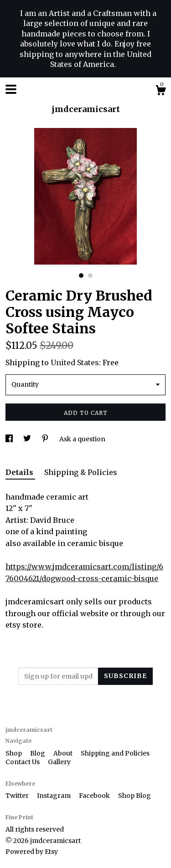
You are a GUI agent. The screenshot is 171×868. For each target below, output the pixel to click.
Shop (14, 753)
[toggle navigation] (11, 89)
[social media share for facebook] (10, 439)
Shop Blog (135, 796)
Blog (38, 753)
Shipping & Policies (81, 472)
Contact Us (23, 762)
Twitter (18, 796)
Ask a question (82, 439)
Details (20, 472)
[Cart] (161, 92)
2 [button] (90, 276)
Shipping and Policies (115, 753)
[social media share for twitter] (28, 439)
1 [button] (81, 276)
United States (75, 363)
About (64, 753)
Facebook (95, 796)
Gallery (59, 762)
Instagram (54, 796)
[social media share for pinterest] (46, 439)
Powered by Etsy (32, 852)
